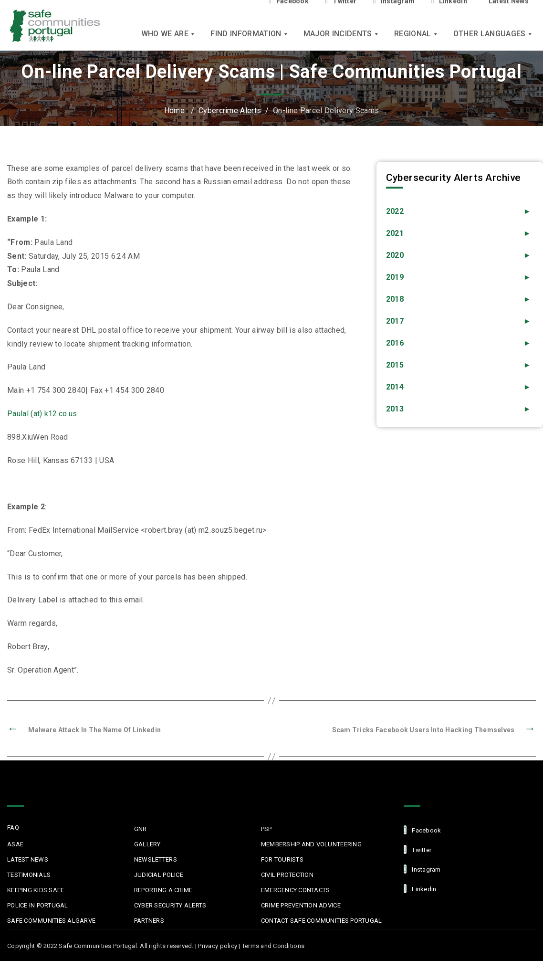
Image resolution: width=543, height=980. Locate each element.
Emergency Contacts (296, 890)
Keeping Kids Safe (36, 890)
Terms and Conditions (273, 946)
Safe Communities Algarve (51, 921)
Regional (417, 34)
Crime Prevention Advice (301, 905)
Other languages (493, 34)
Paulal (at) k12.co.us (42, 414)
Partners (149, 921)
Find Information (250, 34)
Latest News (28, 859)
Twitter (418, 849)
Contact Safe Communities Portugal (322, 921)
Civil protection (287, 875)
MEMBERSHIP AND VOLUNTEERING (311, 844)
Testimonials (29, 875)
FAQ (13, 827)
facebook (422, 830)
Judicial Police (159, 875)
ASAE (15, 844)
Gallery (147, 844)
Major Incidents (342, 34)
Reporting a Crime (163, 890)
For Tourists (282, 859)
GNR (141, 829)
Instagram (422, 869)
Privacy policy (218, 946)
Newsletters (156, 859)
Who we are (169, 34)
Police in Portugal (38, 905)
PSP (266, 829)
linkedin (420, 889)
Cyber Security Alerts (170, 905)
